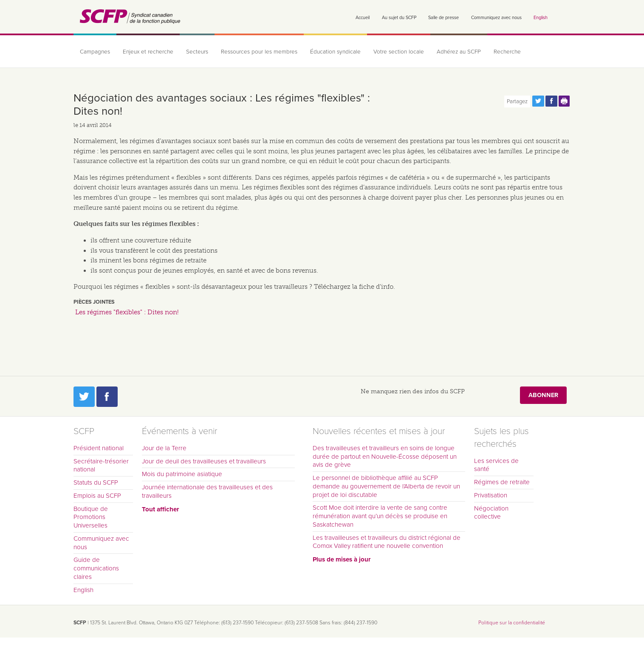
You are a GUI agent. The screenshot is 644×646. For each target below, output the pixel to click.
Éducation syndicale (335, 52)
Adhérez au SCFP (459, 52)
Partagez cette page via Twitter (538, 101)
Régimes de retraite (502, 482)
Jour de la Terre (164, 448)
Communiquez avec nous (496, 18)
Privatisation (491, 495)
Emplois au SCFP (97, 496)
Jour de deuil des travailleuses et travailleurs (204, 461)
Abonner (543, 395)
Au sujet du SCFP (399, 18)
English (541, 18)
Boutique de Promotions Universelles (91, 517)
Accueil (363, 18)
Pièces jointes (94, 302)
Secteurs (197, 52)
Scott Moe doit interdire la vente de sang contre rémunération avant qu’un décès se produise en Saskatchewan (380, 516)
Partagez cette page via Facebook (551, 101)
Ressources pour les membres (259, 52)
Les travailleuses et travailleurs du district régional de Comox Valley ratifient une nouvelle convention (387, 542)
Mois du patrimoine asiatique (182, 474)
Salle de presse (443, 18)
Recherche (507, 52)
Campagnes (95, 52)
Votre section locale (399, 52)
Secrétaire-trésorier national (101, 465)
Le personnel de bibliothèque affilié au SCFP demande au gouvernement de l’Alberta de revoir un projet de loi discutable (386, 486)
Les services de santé (496, 465)
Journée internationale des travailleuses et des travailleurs (207, 491)
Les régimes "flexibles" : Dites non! (127, 312)
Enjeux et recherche (148, 52)
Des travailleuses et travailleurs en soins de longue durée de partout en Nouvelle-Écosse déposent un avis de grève (385, 457)
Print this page (565, 101)
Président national (99, 448)
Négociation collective (491, 513)
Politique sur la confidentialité (512, 623)
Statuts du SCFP (96, 482)
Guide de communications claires (96, 568)
